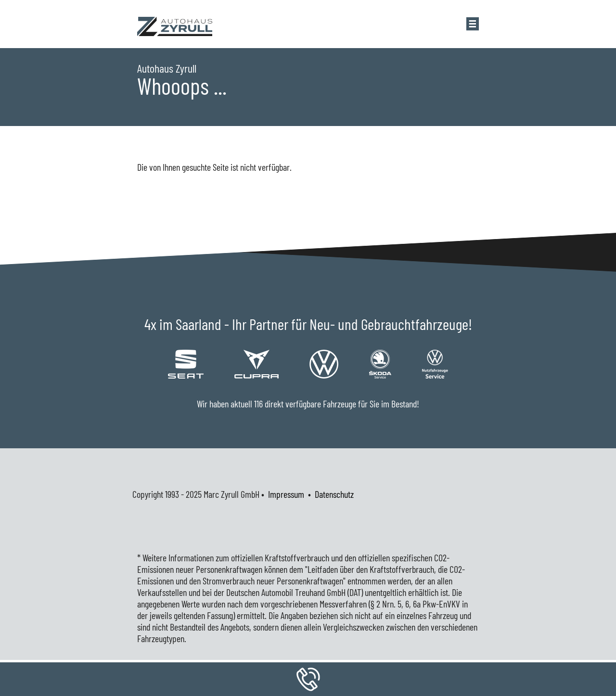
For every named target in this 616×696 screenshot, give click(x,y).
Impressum (286, 494)
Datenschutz (334, 494)
